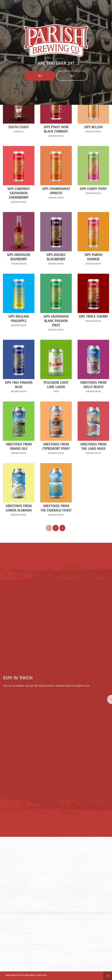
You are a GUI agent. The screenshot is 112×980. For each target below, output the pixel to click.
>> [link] (62, 528)
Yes (40, 76)
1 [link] (49, 528)
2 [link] (56, 528)
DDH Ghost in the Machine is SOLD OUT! (26, 976)
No (72, 76)
